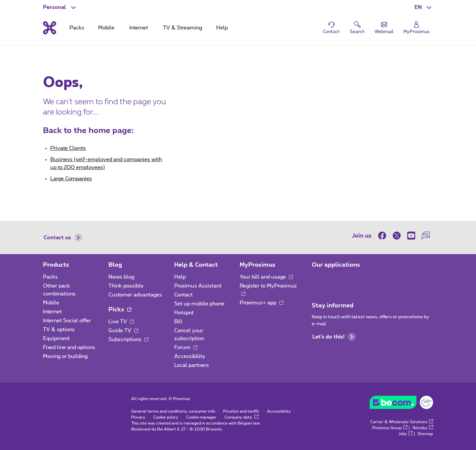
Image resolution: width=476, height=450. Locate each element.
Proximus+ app (261, 303)
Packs (50, 277)
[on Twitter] (397, 236)
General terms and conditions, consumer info (173, 411)
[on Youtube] (411, 236)
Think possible (126, 286)
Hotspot (184, 313)
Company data (241, 417)
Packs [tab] (77, 28)
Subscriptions (128, 339)
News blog (121, 277)
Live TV (121, 322)
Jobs (405, 434)
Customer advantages (135, 295)
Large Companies (71, 179)
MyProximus (258, 265)
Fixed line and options (69, 347)
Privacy (138, 417)
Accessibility (190, 356)
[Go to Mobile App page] (318, 279)
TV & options (59, 330)
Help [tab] (222, 28)
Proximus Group (390, 428)
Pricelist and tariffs (241, 411)
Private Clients (68, 148)
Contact (183, 295)
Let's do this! (334, 337)
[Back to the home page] (50, 28)
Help (180, 277)
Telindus (423, 428)
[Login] (416, 28)
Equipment (56, 338)
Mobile (51, 303)
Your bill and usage (266, 277)
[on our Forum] (426, 236)
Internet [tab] (139, 28)
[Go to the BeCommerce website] (401, 404)
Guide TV (123, 331)
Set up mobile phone (199, 304)
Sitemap (425, 434)
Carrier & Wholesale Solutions (402, 422)
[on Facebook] (384, 236)
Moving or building (65, 356)
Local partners (192, 365)
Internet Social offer (67, 321)
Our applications (336, 265)
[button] (424, 7)
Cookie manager (201, 417)
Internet (52, 312)
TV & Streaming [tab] (182, 28)
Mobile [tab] (106, 28)
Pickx (120, 310)
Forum (186, 347)
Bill (178, 322)
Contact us (63, 238)
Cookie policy (166, 417)
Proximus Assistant (198, 286)
